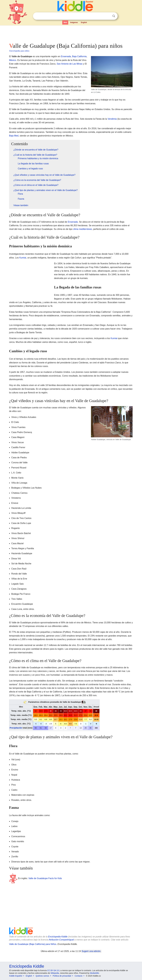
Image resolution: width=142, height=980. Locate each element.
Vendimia (112, 119)
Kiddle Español (16, 976)
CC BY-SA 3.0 (53, 970)
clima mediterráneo (83, 229)
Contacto (78, 976)
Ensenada (66, 56)
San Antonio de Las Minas (70, 64)
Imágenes (74, 22)
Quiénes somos (42, 976)
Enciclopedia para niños (19, 51)
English (84, 22)
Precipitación (16, 728)
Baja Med (14, 136)
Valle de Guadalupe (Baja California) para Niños (33, 944)
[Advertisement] (71, 33)
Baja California (79, 56)
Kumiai (23, 258)
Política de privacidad (62, 976)
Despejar (108, 16)
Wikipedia (55, 973)
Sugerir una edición (91, 951)
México (13, 60)
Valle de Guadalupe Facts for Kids (45, 878)
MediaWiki (95, 973)
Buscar (114, 16)
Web (65, 22)
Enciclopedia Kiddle (58, 937)
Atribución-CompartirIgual (61, 940)
